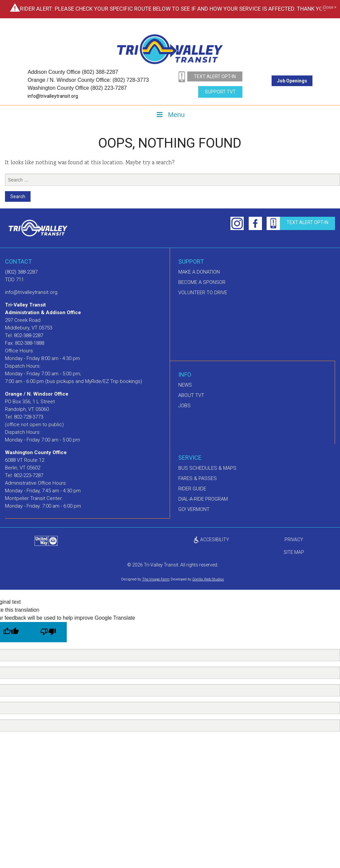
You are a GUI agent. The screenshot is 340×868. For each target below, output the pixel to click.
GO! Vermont (194, 509)
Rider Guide (192, 489)
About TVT (191, 395)
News (185, 385)
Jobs (184, 406)
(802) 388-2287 (21, 272)
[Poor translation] (48, 632)
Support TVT (220, 92)
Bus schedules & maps (207, 468)
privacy (294, 540)
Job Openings (292, 81)
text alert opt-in (215, 76)
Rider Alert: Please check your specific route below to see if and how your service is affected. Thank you (173, 9)
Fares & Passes (198, 478)
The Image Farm (156, 579)
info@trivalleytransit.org (53, 96)
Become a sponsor (202, 282)
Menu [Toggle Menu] (170, 115)
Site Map (294, 552)
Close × (330, 8)
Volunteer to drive (203, 293)
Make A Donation (199, 272)
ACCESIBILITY (211, 540)
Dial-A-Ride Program (203, 499)
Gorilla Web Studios (208, 579)
